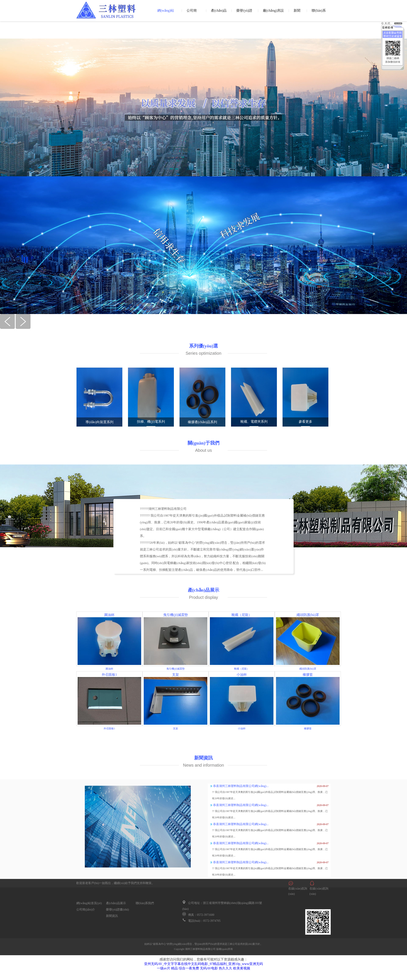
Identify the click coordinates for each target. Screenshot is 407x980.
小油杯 (242, 675)
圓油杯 (109, 615)
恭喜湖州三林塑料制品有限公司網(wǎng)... (241, 786)
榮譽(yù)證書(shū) (244, 14)
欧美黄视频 (242, 968)
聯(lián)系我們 (319, 14)
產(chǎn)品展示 (219, 14)
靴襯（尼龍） (242, 615)
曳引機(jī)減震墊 (176, 615)
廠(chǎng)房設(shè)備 (273, 14)
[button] (8, 328)
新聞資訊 (297, 14)
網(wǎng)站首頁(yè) (166, 14)
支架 (176, 675)
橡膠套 (308, 675)
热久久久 (226, 968)
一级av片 (164, 968)
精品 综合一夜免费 (185, 968)
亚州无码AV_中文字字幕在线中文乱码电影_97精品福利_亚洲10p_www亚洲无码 (203, 964)
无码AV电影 (209, 968)
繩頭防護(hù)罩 (308, 615)
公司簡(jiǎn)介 (192, 14)
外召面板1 (109, 675)
